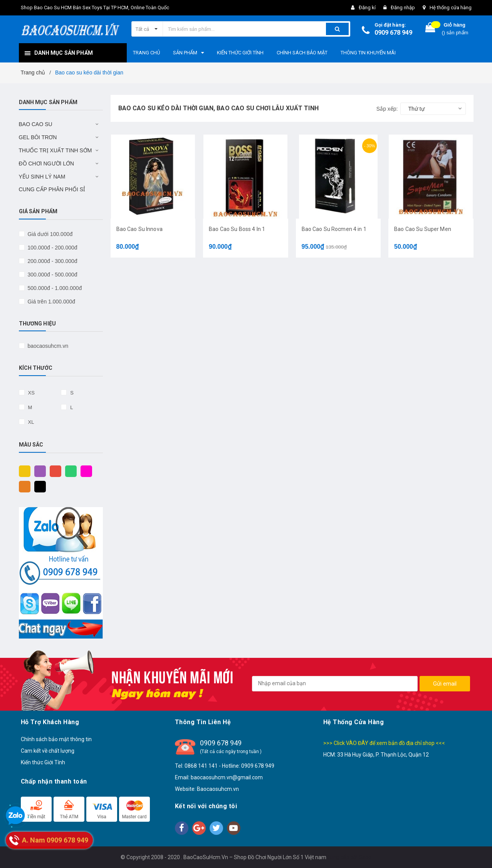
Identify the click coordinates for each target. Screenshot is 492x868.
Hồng (84, 471)
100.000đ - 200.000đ (52, 248)
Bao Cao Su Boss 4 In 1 (237, 229)
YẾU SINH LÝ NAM (42, 177)
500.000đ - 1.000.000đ (54, 288)
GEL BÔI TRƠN (38, 137)
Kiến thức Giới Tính (43, 762)
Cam (23, 486)
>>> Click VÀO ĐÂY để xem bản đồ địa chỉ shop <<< (384, 743)
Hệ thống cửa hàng (451, 8)
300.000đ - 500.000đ (52, 275)
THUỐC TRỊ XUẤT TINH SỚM (55, 150)
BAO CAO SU (36, 124)
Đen (38, 486)
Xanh (69, 471)
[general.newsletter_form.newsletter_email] (335, 684)
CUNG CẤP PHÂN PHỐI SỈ (52, 189)
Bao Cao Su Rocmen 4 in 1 (334, 229)
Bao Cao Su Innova (139, 229)
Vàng (23, 471)
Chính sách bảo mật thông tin (56, 739)
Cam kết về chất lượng (48, 751)
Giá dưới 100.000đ (50, 234)
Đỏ (54, 471)
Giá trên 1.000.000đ (51, 302)
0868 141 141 (201, 766)
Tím (38, 471)
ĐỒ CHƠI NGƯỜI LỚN (47, 163)
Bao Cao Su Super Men (423, 229)
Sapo (365, 857)
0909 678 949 (393, 33)
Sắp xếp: (387, 109)
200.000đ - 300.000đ (52, 261)
